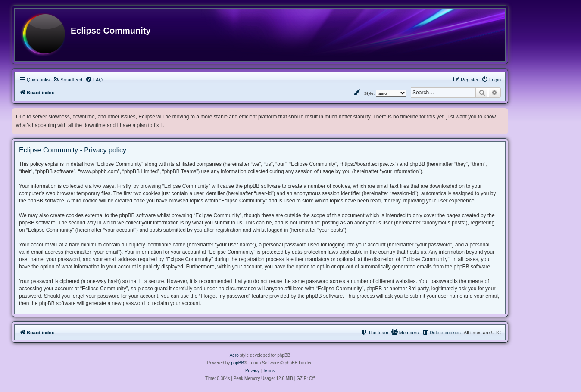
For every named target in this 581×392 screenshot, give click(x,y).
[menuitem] (67, 80)
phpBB (237, 363)
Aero (234, 355)
